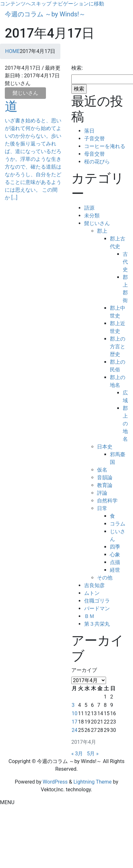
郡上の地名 (125, 424)
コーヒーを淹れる (105, 146)
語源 (89, 208)
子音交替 (94, 139)
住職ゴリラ (97, 601)
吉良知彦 (94, 585)
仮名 (102, 470)
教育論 (105, 485)
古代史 (125, 262)
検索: (77, 68)
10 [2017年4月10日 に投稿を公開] (75, 713)
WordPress (55, 782)
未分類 (92, 216)
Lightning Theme (92, 782)
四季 (115, 547)
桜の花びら (97, 162)
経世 (115, 570)
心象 (115, 555)
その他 (105, 578)
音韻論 (105, 477)
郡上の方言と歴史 (118, 347)
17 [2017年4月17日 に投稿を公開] (75, 722)
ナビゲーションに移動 (78, 4)
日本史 (105, 447)
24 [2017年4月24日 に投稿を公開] (75, 730)
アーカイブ (84, 670)
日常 (102, 508)
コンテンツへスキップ (26, 4)
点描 (115, 562)
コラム (118, 524)
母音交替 (94, 154)
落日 (89, 131)
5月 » (93, 754)
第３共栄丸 (97, 624)
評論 (102, 493)
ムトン (92, 593)
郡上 (102, 231)
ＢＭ (89, 616)
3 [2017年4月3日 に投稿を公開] (73, 705)
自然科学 (107, 501)
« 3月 (77, 754)
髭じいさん (25, 93)
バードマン (97, 608)
